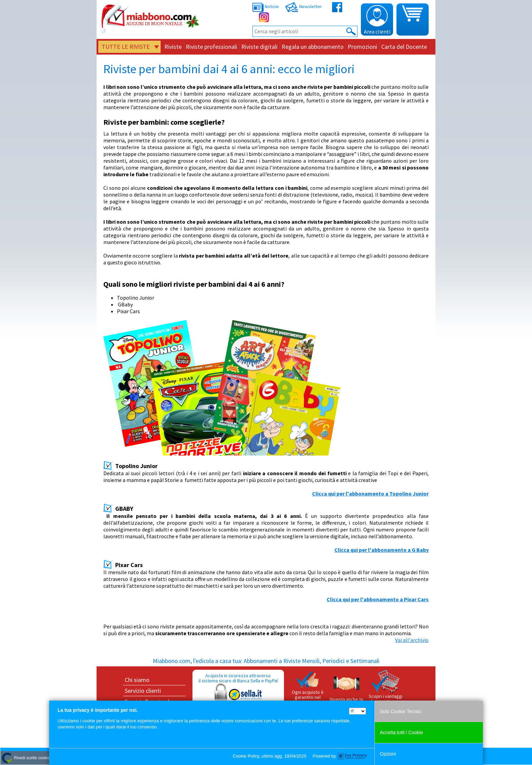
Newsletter (304, 6)
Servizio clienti (143, 691)
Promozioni (362, 47)
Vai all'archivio (412, 640)
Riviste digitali (259, 47)
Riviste (173, 47)
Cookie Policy (246, 756)
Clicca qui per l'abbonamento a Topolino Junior (370, 494)
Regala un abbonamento (313, 47)
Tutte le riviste (126, 47)
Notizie (266, 6)
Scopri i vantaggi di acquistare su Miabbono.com (386, 690)
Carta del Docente (404, 47)
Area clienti (377, 20)
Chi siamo (137, 680)
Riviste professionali (211, 47)
